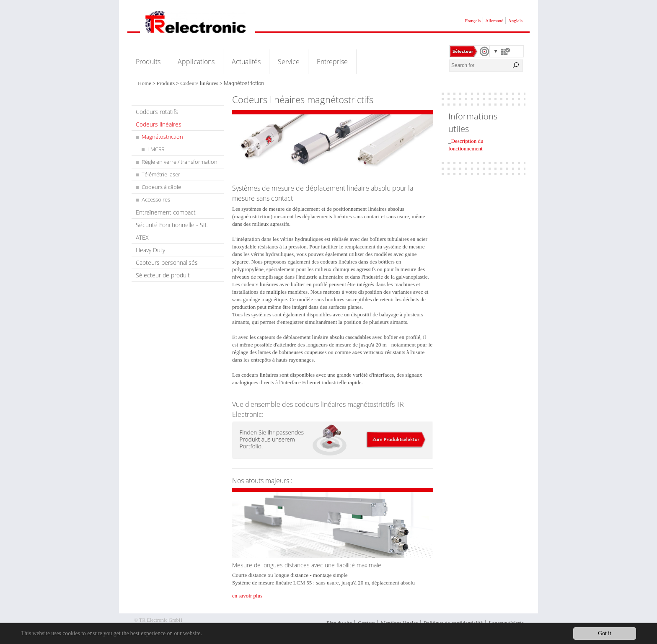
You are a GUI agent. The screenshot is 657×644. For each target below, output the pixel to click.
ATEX (142, 237)
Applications (196, 62)
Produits (148, 62)
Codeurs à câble (161, 187)
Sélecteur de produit (163, 275)
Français (473, 21)
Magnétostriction (162, 137)
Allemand (494, 21)
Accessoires (156, 199)
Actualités (246, 62)
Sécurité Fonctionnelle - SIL (172, 225)
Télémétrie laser (161, 174)
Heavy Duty (150, 250)
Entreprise (332, 62)
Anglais (515, 21)
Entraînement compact (166, 212)
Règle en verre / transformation (180, 162)
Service (289, 62)
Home (145, 83)
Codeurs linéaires (199, 83)
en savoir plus (247, 596)
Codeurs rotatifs (157, 112)
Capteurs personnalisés (167, 263)
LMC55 (156, 149)
